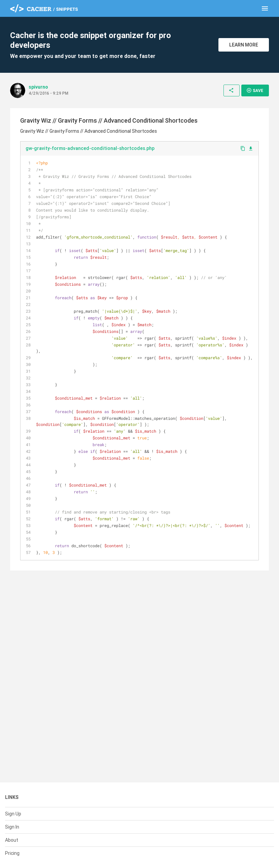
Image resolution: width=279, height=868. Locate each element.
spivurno (38, 87)
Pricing (12, 853)
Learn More (244, 45)
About (12, 840)
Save (255, 90)
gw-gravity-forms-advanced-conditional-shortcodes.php (90, 148)
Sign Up (13, 814)
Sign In (12, 827)
